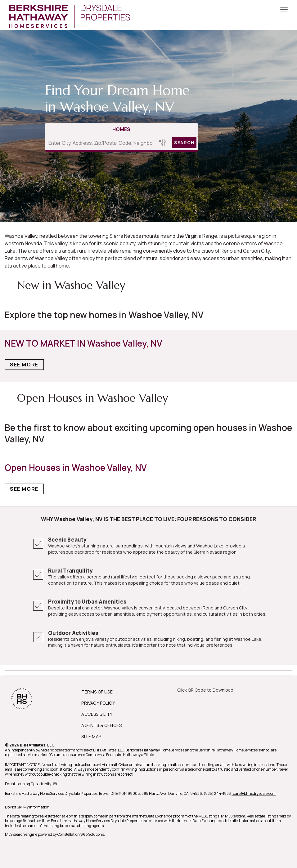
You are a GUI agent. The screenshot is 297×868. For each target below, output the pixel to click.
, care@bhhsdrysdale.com (254, 793)
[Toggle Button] (284, 10)
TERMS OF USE (97, 692)
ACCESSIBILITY (97, 714)
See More (24, 365)
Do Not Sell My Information (27, 807)
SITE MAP (91, 736)
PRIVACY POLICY (98, 703)
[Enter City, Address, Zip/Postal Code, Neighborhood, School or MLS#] (101, 143)
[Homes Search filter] (162, 143)
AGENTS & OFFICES (101, 725)
